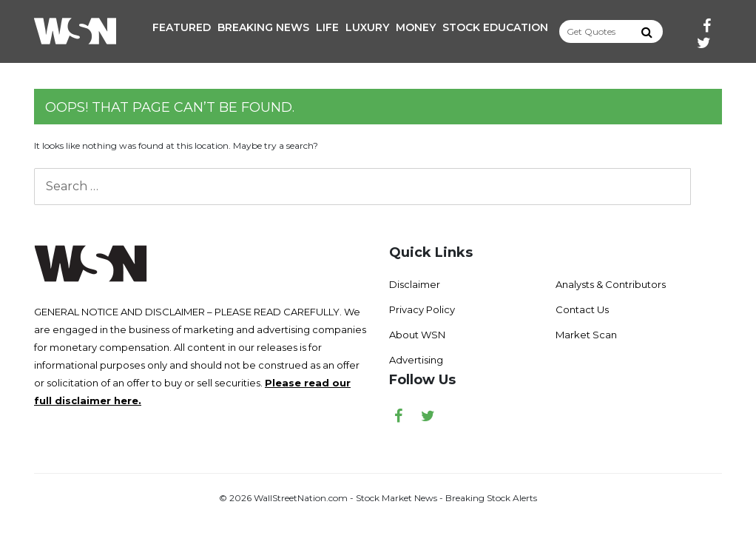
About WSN (417, 335)
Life (327, 27)
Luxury (367, 27)
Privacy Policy (422, 309)
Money (416, 27)
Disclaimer (415, 284)
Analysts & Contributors (611, 284)
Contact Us (582, 309)
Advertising (416, 360)
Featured (182, 27)
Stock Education (495, 27)
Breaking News (263, 27)
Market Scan (586, 335)
